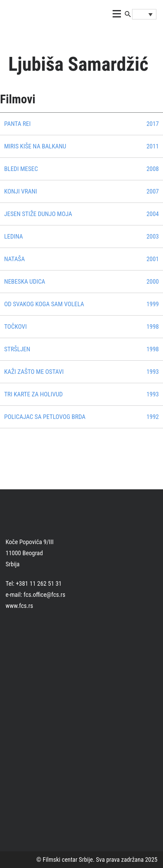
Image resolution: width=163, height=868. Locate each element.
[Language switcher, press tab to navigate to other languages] (144, 14)
